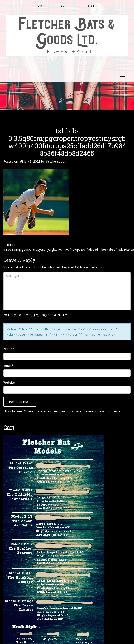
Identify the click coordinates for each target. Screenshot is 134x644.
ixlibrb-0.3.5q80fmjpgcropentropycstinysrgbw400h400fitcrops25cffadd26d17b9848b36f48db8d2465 (67, 142)
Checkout (88, 6)
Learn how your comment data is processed (91, 411)
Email (8, 366)
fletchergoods (56, 161)
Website (9, 382)
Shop (41, 6)
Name (9, 349)
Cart (62, 6)
